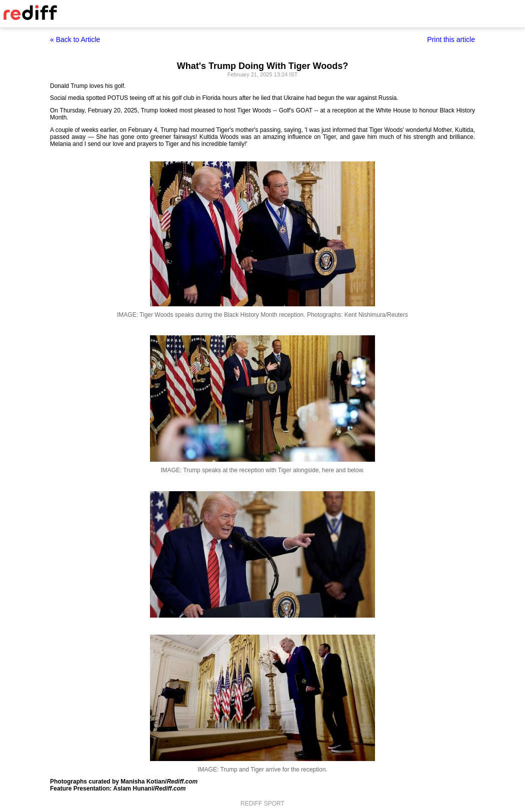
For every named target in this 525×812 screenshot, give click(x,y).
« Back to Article (75, 39)
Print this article (451, 39)
